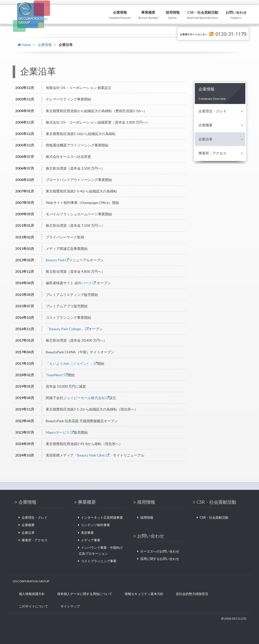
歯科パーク (85, 283)
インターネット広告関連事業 (102, 517)
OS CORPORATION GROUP (31, 581)
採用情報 (147, 517)
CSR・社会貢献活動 (214, 517)
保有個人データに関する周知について (85, 594)
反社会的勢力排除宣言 (192, 594)
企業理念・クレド (212, 111)
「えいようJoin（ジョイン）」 (72, 363)
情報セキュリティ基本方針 (144, 594)
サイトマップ (70, 606)
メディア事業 (91, 540)
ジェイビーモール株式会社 (86, 398)
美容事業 (87, 533)
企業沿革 (206, 139)
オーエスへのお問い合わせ (160, 551)
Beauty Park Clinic (93, 455)
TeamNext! (57, 375)
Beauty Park (57, 260)
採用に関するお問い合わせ (160, 559)
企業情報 (45, 45)
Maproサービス (60, 432)
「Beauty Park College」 (67, 329)
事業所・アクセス (212, 153)
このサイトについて (33, 606)
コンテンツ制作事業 (95, 525)
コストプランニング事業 (99, 561)
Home (24, 45)
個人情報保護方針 (32, 594)
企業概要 (206, 125)
